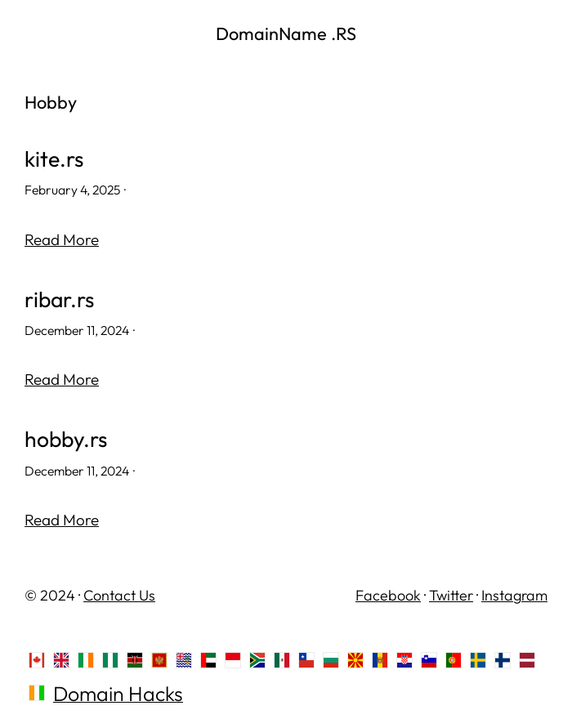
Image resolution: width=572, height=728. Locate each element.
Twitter (451, 595)
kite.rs (54, 159)
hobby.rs (66, 439)
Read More (62, 239)
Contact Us (119, 595)
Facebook (388, 595)
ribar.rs (59, 299)
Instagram (514, 595)
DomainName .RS (286, 33)
